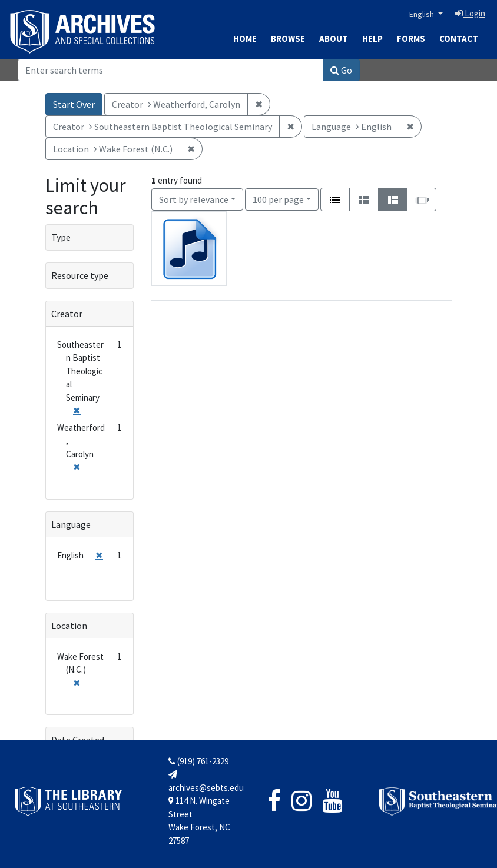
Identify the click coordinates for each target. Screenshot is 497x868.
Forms (411, 39)
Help (372, 39)
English (423, 14)
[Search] (170, 70)
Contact (459, 39)
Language (71, 524)
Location (69, 626)
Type (61, 237)
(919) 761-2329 (198, 761)
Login (470, 13)
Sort (194, 199)
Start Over (74, 104)
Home (245, 39)
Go (341, 70)
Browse (288, 39)
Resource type (80, 275)
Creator (67, 314)
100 (278, 199)
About (334, 39)
